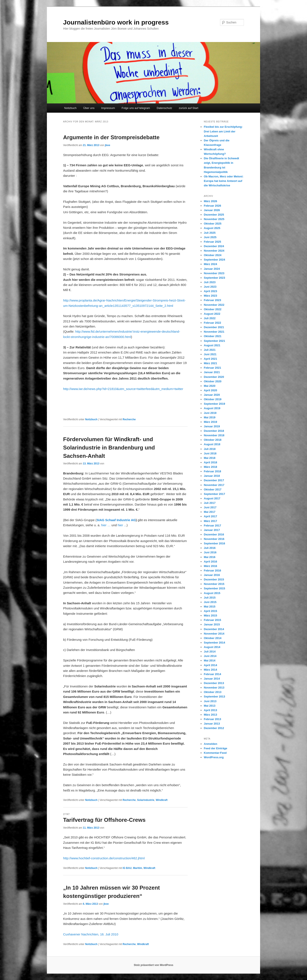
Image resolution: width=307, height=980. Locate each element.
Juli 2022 (210, 318)
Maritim (138, 868)
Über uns (89, 108)
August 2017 (212, 498)
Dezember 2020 (214, 377)
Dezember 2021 (214, 327)
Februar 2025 (212, 242)
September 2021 (214, 341)
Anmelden (211, 744)
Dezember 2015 (214, 579)
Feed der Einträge (216, 748)
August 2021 (212, 345)
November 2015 (214, 584)
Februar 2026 (212, 206)
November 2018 (214, 435)
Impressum (108, 108)
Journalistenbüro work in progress (116, 22)
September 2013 (214, 697)
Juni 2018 (210, 453)
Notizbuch (70, 108)
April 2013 (210, 710)
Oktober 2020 (213, 381)
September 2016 (214, 543)
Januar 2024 (212, 269)
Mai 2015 (210, 607)
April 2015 (210, 611)
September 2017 (214, 494)
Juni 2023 (210, 287)
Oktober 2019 (213, 399)
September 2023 (214, 278)
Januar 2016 (212, 575)
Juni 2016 (210, 552)
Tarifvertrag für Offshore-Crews (104, 820)
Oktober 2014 (213, 638)
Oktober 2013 (213, 692)
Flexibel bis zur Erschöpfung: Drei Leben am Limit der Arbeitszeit (223, 131)
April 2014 (210, 665)
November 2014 (214, 634)
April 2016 (210, 562)
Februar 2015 (212, 620)
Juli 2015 (210, 598)
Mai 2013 (210, 706)
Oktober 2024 (213, 255)
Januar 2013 (212, 724)
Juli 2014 (210, 652)
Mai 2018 (210, 458)
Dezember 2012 (214, 728)
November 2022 (214, 305)
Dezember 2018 (214, 431)
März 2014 (210, 670)
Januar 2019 (212, 426)
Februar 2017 (212, 526)
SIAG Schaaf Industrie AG (116, 520)
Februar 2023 (212, 300)
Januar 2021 (212, 372)
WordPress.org (214, 757)
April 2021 (210, 359)
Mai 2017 (210, 512)
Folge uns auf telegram (136, 108)
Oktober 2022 (213, 309)
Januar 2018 (212, 476)
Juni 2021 (210, 354)
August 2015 (212, 593)
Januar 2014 (212, 679)
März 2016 (210, 566)
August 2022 (212, 314)
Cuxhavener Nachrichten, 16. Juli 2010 (91, 934)
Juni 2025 (210, 237)
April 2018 (210, 462)
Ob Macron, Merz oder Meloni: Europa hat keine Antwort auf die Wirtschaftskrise (224, 181)
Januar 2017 (212, 530)
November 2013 (214, 688)
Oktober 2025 (213, 224)
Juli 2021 (210, 350)
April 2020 (210, 390)
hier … (106, 525)
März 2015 (210, 615)
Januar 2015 (212, 624)
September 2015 (214, 588)
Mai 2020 (210, 386)
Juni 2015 (210, 602)
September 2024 (214, 260)
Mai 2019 (210, 417)
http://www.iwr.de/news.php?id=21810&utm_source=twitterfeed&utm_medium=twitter (123, 389)
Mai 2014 (210, 660)
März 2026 (210, 201)
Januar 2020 (212, 395)
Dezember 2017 (214, 480)
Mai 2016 (210, 557)
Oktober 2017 (213, 489)
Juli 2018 (210, 449)
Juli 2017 (210, 503)
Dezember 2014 (214, 629)
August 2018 (212, 444)
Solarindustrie (146, 800)
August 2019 (212, 408)
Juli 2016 (210, 548)
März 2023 (210, 296)
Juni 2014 (210, 656)
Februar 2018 (212, 471)
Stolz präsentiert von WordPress (153, 965)
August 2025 (212, 228)
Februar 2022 (212, 323)
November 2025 (214, 219)
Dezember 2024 (214, 246)
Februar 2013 (212, 719)
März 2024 (210, 264)
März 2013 (210, 715)
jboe (108, 145)
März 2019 (210, 422)
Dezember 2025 (214, 215)
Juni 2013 (210, 701)
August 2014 (212, 647)
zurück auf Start (189, 108)
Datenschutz (164, 108)
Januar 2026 (212, 210)
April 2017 (210, 516)
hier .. (122, 525)
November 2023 (214, 273)
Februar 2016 (212, 570)
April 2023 (210, 291)
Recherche (129, 419)
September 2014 (214, 643)
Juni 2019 (210, 413)
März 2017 (210, 521)
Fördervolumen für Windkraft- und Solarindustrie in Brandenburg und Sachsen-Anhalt (109, 448)
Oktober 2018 (213, 440)
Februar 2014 (212, 674)
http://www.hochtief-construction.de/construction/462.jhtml (104, 858)
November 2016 (214, 539)
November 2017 (214, 485)
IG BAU (127, 868)
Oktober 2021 (213, 336)
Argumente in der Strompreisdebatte (111, 137)
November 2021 (214, 332)
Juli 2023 (210, 282)
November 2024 (214, 251)
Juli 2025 (210, 233)
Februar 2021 (212, 368)
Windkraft (161, 800)
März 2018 (210, 467)
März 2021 (210, 363)
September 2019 (214, 404)
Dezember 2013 (214, 683)
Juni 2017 (210, 507)
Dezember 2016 (214, 534)
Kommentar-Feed (215, 753)
